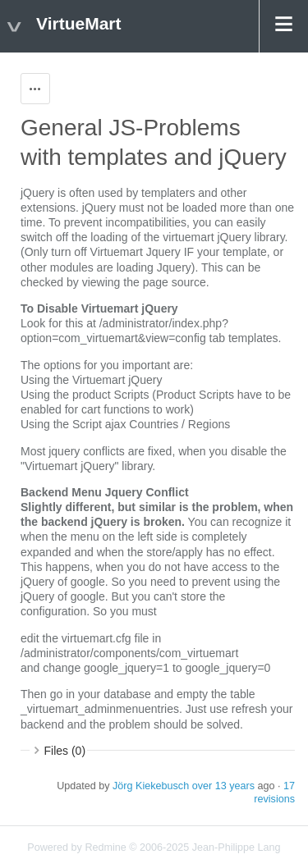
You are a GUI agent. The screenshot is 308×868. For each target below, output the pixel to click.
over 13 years (223, 786)
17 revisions (274, 793)
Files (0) (65, 751)
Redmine (105, 847)
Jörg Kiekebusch (151, 786)
